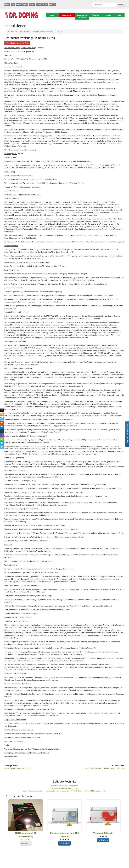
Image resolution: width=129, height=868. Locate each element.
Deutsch (19, 5)
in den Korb (64, 843)
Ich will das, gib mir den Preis (17, 43)
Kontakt (108, 15)
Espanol (25, 5)
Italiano (39, 5)
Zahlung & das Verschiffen (82, 16)
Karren (96, 15)
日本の (45, 5)
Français (32, 5)
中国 (13, 5)
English (7, 5)
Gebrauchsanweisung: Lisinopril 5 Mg (19, 768)
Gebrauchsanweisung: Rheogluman (64, 788)
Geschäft (52, 15)
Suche (121, 5)
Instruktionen (67, 15)
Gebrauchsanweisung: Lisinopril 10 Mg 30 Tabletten (105, 768)
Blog (119, 15)
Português (52, 5)
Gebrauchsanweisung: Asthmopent (64, 786)
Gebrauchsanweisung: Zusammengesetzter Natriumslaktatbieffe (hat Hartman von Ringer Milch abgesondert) (64, 791)
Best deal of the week (127, 434)
